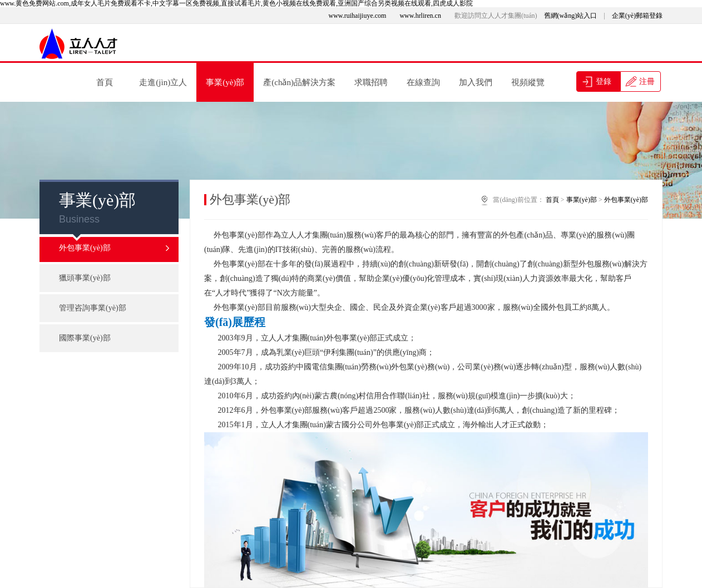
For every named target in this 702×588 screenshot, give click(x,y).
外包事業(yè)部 (115, 248)
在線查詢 (423, 82)
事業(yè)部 (225, 82)
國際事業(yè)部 (85, 338)
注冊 (646, 81)
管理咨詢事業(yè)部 (93, 308)
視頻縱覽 (528, 82)
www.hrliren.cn (420, 16)
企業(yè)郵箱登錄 (637, 16)
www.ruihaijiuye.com (358, 16)
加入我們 (476, 82)
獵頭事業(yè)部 (85, 278)
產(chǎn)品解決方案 (299, 82)
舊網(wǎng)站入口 (571, 16)
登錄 (602, 81)
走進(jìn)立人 (163, 82)
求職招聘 (371, 82)
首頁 (105, 82)
